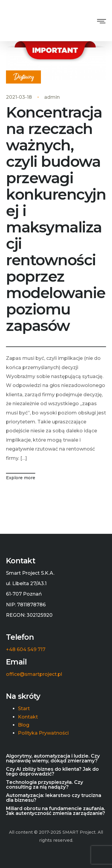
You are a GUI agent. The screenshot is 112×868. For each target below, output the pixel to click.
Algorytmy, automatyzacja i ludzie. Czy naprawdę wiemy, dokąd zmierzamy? (53, 758)
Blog (24, 725)
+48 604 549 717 (26, 650)
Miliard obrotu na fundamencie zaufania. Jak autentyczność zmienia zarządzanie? (56, 811)
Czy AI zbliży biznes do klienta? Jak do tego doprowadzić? (52, 772)
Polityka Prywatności (43, 733)
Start (24, 709)
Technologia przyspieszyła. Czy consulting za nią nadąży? (45, 785)
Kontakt (28, 717)
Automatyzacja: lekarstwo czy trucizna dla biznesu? (54, 798)
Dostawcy (23, 77)
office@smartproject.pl (34, 674)
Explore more (21, 478)
